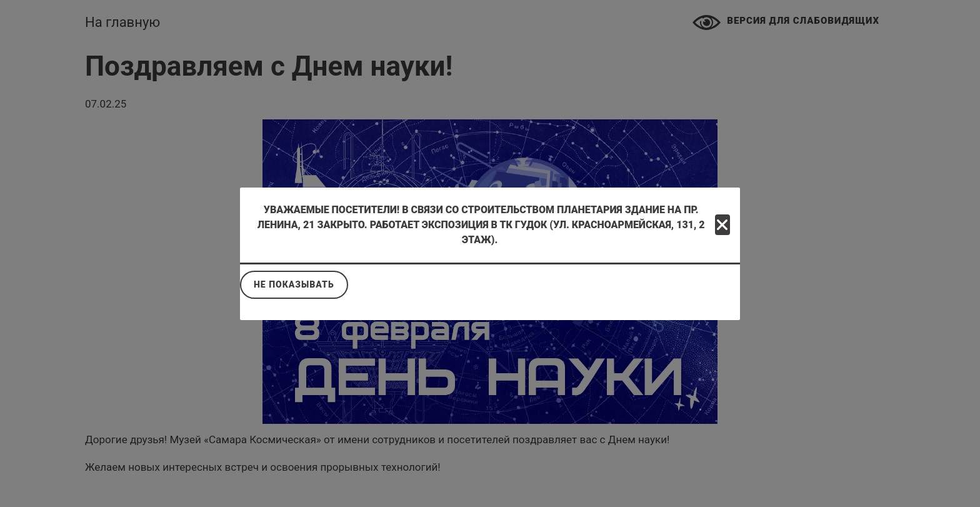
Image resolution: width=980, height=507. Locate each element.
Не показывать (294, 284)
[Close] (722, 225)
